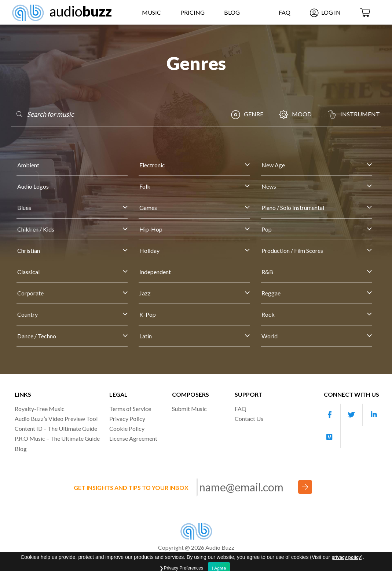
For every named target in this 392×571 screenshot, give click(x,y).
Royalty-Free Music (40, 409)
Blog (232, 12)
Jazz (145, 293)
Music (151, 12)
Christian (29, 250)
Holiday (149, 250)
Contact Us (249, 419)
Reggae (271, 293)
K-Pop (148, 314)
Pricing (193, 12)
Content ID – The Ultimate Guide (56, 428)
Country (28, 314)
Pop (267, 229)
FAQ (285, 12)
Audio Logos (33, 186)
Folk (145, 186)
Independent (155, 272)
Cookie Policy (127, 428)
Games (148, 208)
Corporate (30, 293)
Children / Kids (36, 229)
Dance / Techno (37, 336)
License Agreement (133, 438)
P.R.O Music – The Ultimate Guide (57, 438)
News (269, 186)
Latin (146, 336)
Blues (24, 208)
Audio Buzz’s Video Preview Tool (56, 419)
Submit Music (189, 409)
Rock (268, 314)
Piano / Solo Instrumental (293, 208)
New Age (273, 165)
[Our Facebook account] (330, 415)
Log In (325, 12)
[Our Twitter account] (352, 415)
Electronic (152, 165)
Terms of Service (130, 409)
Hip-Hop (151, 229)
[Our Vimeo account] (330, 437)
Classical (28, 272)
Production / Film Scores (292, 250)
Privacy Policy (127, 419)
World (270, 336)
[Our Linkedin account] (374, 415)
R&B (267, 272)
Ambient (28, 165)
